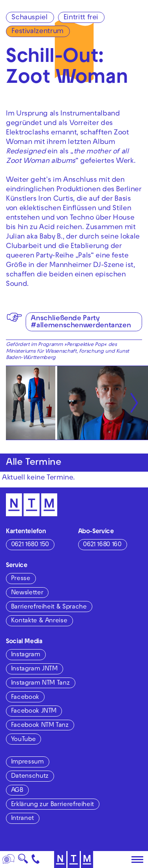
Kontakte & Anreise (39, 621)
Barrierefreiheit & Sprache (49, 607)
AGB (17, 791)
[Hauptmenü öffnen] (137, 860)
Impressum (27, 762)
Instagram (26, 655)
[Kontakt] (36, 860)
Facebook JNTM (34, 711)
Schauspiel (29, 18)
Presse (21, 579)
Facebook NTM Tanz (40, 726)
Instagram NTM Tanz (40, 683)
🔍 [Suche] (23, 861)
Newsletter (27, 593)
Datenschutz (30, 777)
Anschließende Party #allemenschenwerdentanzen (81, 322)
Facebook (25, 698)
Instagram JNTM (34, 669)
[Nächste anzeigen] (134, 403)
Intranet (22, 819)
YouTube (23, 740)
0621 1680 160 (102, 545)
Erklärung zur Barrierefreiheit (52, 805)
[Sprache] (9, 860)
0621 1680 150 (30, 545)
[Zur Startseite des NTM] (32, 505)
